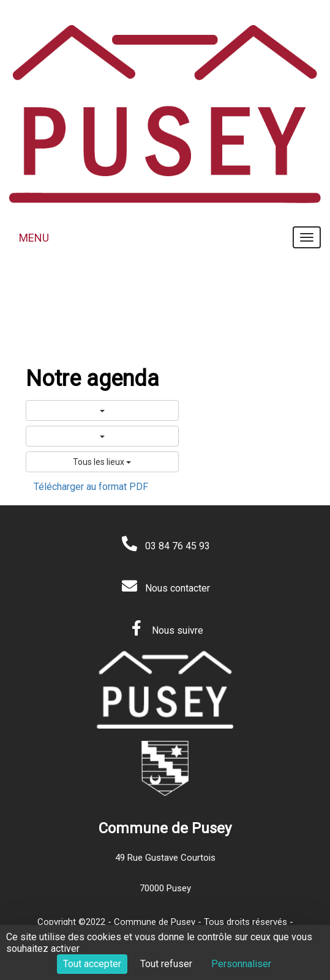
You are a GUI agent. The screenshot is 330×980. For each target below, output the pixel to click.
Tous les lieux (102, 462)
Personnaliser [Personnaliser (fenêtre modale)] (241, 964)
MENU (34, 238)
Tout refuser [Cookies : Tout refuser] (166, 964)
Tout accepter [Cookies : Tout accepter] (92, 964)
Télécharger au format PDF (91, 487)
